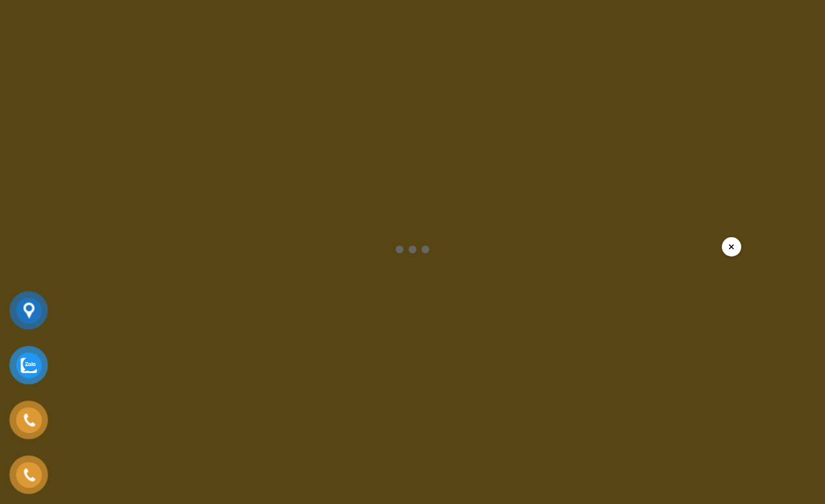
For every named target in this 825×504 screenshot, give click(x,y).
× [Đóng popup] (732, 247)
